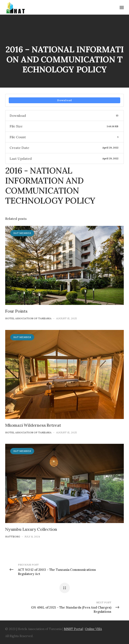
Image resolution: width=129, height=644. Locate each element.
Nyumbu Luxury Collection (31, 529)
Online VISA (93, 629)
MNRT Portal (73, 629)
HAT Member (22, 233)
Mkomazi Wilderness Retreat (33, 425)
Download (65, 100)
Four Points (16, 311)
